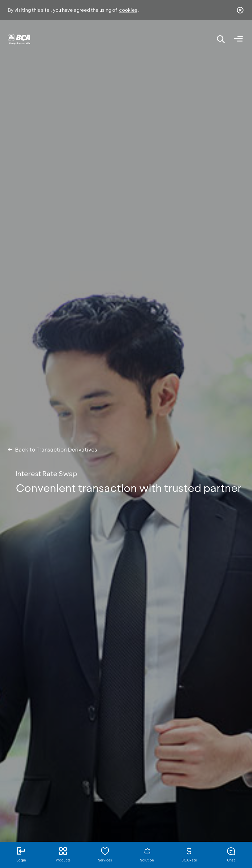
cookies (128, 10)
